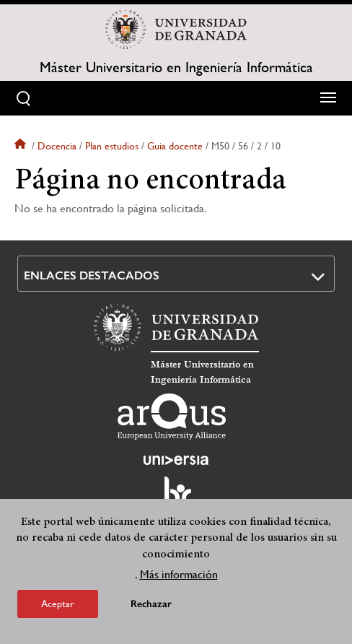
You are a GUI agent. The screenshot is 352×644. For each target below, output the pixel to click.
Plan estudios (112, 146)
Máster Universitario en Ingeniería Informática (176, 68)
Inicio (22, 146)
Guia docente (175, 146)
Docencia (57, 146)
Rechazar (151, 604)
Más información (179, 574)
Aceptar (58, 604)
